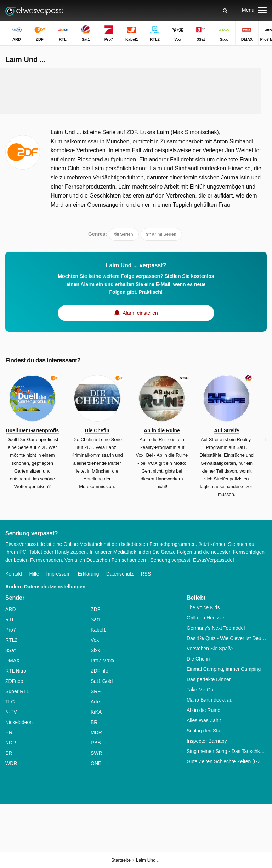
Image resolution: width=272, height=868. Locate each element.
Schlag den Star (204, 731)
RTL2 (11, 640)
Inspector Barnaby (207, 741)
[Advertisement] (136, 91)
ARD (11, 609)
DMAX (12, 661)
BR (94, 722)
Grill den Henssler (206, 618)
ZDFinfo (100, 671)
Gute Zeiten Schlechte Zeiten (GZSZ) (227, 761)
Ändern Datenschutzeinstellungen (45, 587)
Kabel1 (98, 630)
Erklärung (89, 574)
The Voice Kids (203, 607)
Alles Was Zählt (204, 720)
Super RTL (17, 691)
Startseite (121, 860)
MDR (96, 732)
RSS (146, 574)
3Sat (10, 650)
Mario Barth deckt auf (210, 700)
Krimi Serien (161, 234)
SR (9, 753)
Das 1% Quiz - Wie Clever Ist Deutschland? (227, 638)
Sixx (95, 650)
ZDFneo (14, 681)
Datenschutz (120, 574)
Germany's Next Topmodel (216, 628)
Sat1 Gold (102, 681)
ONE (96, 763)
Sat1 (96, 619)
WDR (11, 763)
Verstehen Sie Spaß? (210, 649)
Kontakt (14, 574)
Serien (124, 234)
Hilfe (34, 574)
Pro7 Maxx (103, 661)
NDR (11, 743)
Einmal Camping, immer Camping (224, 669)
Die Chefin (198, 659)
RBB (96, 743)
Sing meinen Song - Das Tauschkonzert (227, 751)
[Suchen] (225, 11)
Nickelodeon (19, 722)
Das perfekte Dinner (209, 679)
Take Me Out (201, 690)
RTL (10, 619)
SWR (97, 753)
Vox (95, 640)
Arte (95, 702)
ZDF (95, 609)
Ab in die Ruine (203, 710)
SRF (96, 691)
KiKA (96, 712)
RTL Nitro (16, 671)
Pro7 (11, 630)
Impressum (59, 574)
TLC (10, 702)
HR (9, 732)
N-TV (11, 712)
